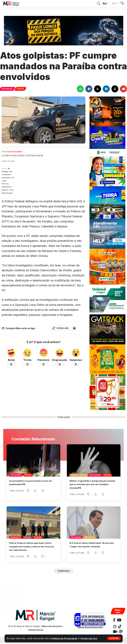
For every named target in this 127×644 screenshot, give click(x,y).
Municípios (90, 537)
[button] (114, 638)
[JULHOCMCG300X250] (107, 141)
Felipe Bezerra (15, 152)
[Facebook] (114, 621)
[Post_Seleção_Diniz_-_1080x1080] (107, 392)
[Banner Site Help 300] (107, 233)
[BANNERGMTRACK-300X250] (107, 329)
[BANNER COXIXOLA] (107, 202)
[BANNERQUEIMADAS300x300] (107, 266)
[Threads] (121, 632)
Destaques (8, 89)
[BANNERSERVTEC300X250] (107, 111)
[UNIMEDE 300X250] (107, 299)
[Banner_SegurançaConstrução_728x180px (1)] (64, 30)
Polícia (21, 89)
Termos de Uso (92, 638)
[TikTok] (120, 627)
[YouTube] (119, 621)
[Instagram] (115, 627)
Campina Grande (79, 475)
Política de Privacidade (66, 638)
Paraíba (27, 537)
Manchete (16, 537)
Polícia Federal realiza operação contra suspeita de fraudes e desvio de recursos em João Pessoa (32, 546)
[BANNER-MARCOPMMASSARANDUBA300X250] (107, 171)
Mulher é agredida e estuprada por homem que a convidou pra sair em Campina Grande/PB (91, 484)
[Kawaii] (115, 632)
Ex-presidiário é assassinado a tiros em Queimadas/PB (32, 483)
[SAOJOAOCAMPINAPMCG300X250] (107, 359)
